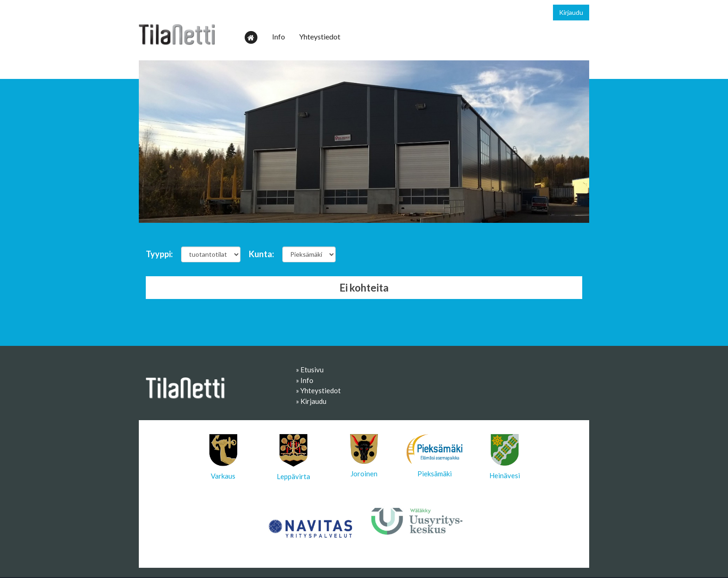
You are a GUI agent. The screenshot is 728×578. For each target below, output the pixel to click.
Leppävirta (293, 457)
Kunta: (261, 254)
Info (279, 36)
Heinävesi (505, 457)
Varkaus (223, 457)
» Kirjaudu (311, 401)
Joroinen (364, 456)
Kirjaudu (571, 12)
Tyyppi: (159, 254)
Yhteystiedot (320, 36)
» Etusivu (310, 370)
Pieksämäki (435, 456)
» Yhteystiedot (318, 390)
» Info (305, 380)
